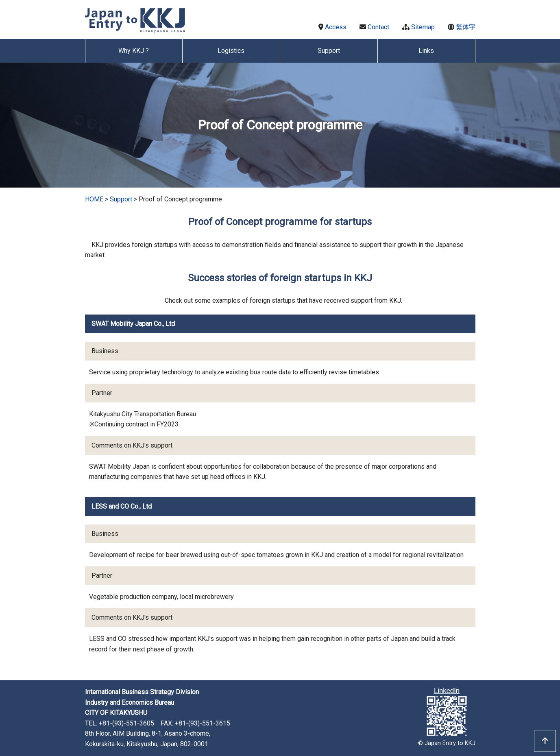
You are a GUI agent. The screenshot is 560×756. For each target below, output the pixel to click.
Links (426, 51)
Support (121, 199)
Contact (378, 27)
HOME (94, 199)
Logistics (231, 51)
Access (336, 27)
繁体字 (466, 27)
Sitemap (423, 27)
